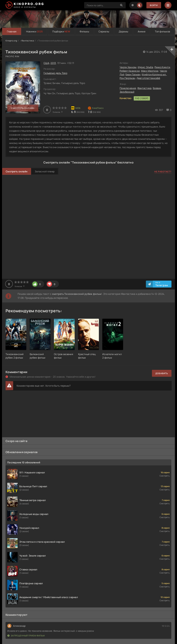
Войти (154, 5)
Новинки (34, 31)
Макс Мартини (150, 71)
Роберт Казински (130, 71)
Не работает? (163, 172)
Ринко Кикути (162, 67)
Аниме (142, 31)
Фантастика (28, 41)
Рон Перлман (127, 78)
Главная (12, 31)
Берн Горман (133, 74)
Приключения (128, 88)
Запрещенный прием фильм (26, 636)
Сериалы (104, 31)
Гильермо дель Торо (55, 73)
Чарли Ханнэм (128, 67)
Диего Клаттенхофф (148, 78)
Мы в (162, 284)
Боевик (157, 88)
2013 (53, 63)
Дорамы (124, 31)
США (46, 63)
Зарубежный (127, 92)
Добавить (162, 373)
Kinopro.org (11, 41)
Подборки (61, 31)
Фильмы (84, 31)
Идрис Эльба (145, 67)
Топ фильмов (162, 31)
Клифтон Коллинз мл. (154, 74)
